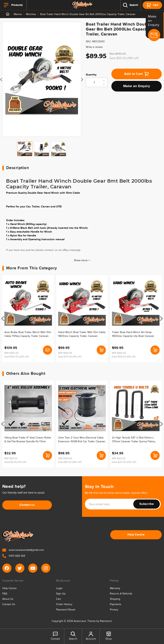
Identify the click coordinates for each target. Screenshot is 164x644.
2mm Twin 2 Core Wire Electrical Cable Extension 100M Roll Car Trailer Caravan (82, 439)
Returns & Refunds (121, 594)
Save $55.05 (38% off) (124, 58)
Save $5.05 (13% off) (15, 462)
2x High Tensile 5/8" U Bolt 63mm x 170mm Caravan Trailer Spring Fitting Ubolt (133, 439)
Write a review (94, 47)
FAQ (5, 594)
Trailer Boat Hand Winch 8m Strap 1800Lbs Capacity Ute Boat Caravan (133, 334)
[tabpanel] (42, 79)
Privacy (114, 610)
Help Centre (136, 535)
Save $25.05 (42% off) (124, 462)
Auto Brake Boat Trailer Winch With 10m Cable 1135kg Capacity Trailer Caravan (28, 334)
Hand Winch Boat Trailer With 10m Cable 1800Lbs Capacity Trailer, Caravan (82, 334)
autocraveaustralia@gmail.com (23, 550)
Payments (116, 604)
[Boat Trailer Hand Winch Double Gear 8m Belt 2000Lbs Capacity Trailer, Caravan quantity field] (97, 82)
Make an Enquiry (137, 86)
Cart (58, 599)
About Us (8, 599)
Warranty (115, 588)
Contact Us (9, 604)
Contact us (27, 505)
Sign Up (61, 594)
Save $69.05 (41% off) (124, 357)
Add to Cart (137, 74)
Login (59, 588)
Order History (64, 604)
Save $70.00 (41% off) (70, 357)
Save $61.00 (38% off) (70, 462)
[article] (28, 319)
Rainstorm (106, 621)
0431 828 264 (14, 556)
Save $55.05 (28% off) (17, 357)
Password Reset (66, 610)
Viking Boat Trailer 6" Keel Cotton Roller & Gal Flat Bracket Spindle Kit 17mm (28, 439)
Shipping (115, 599)
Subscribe (147, 504)
